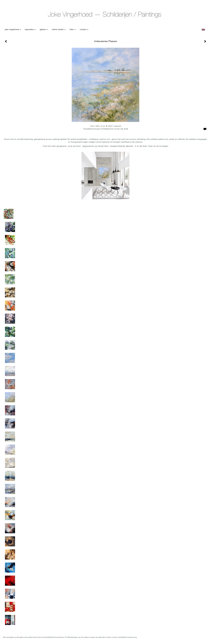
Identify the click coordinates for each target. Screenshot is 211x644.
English (203, 30)
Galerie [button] (44, 29)
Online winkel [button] (59, 29)
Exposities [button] (30, 29)
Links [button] (73, 29)
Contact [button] (84, 29)
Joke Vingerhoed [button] (13, 29)
